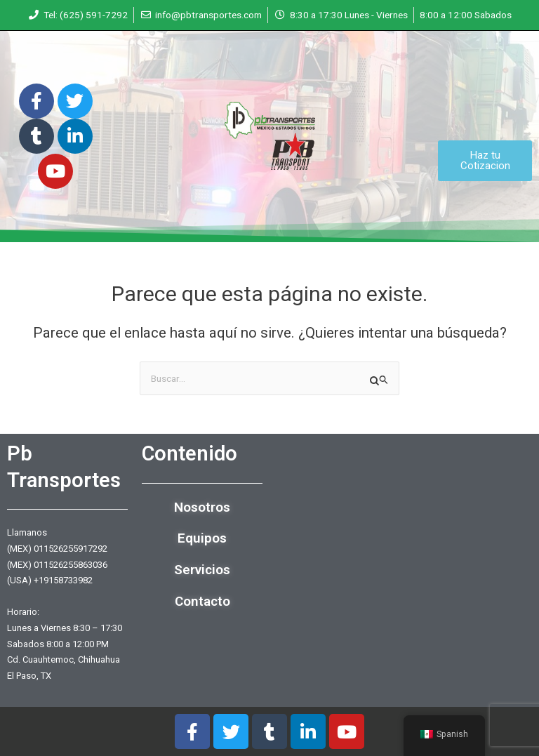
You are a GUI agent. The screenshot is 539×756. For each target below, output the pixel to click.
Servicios (202, 570)
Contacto (202, 601)
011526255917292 (71, 549)
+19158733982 (63, 580)
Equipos (202, 538)
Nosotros (202, 507)
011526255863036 (71, 565)
